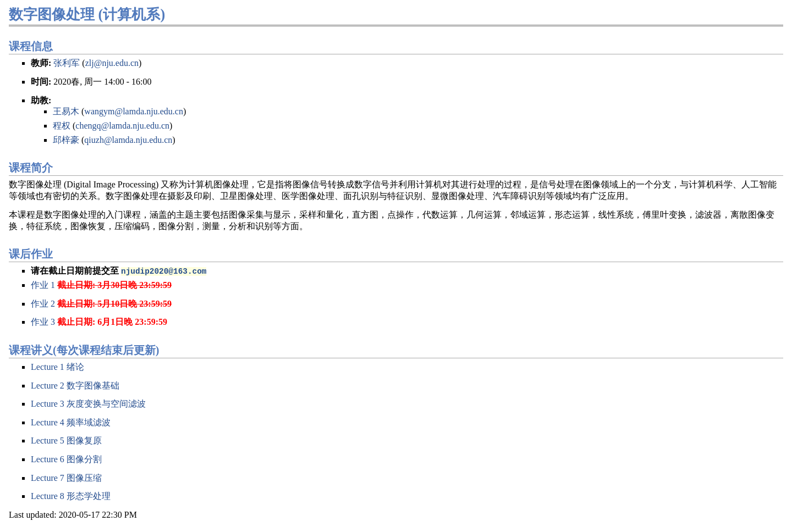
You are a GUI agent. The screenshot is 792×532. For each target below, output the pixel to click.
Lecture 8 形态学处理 (71, 496)
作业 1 (43, 285)
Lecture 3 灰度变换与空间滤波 (88, 404)
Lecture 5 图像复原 (66, 440)
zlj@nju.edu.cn (112, 63)
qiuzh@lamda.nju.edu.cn (128, 140)
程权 (62, 126)
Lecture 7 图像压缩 (66, 478)
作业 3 (43, 322)
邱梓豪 (66, 140)
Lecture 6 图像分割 (66, 459)
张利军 (67, 63)
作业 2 (43, 304)
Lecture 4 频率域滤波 (71, 422)
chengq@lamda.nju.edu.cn (122, 126)
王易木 (66, 111)
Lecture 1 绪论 (57, 367)
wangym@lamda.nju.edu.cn (134, 111)
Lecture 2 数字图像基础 (75, 386)
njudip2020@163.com (164, 271)
